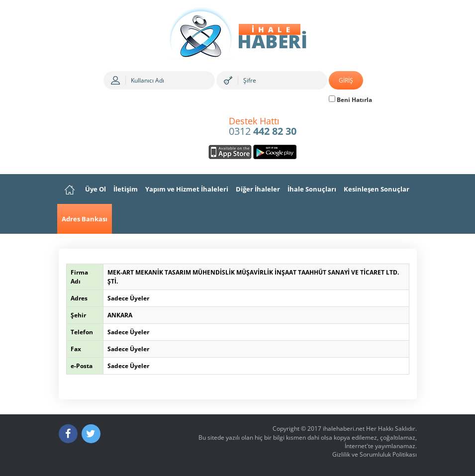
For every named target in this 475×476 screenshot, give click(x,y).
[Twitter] (91, 434)
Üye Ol (95, 189)
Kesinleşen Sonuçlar (377, 189)
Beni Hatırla (350, 100)
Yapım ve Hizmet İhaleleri (187, 189)
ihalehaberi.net (344, 428)
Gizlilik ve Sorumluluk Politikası (375, 454)
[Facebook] (68, 434)
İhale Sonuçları (312, 189)
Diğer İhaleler (258, 189)
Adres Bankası (85, 219)
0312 (263, 127)
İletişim (126, 189)
